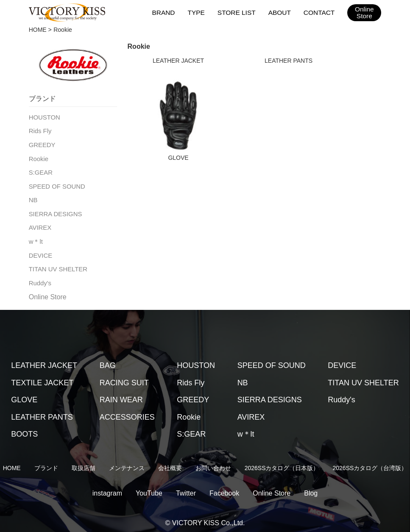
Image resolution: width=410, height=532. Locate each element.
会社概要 (170, 462)
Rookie (38, 157)
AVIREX (39, 224)
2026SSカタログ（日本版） (282, 462)
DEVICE (40, 251)
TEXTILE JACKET (42, 377)
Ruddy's (39, 277)
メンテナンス (127, 462)
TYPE (199, 12)
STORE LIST (238, 12)
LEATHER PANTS (289, 61)
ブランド (46, 462)
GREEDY (41, 144)
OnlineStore (364, 13)
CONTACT (319, 12)
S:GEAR (40, 170)
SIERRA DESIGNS (54, 210)
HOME (38, 30)
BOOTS (24, 428)
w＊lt (35, 237)
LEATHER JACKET (178, 61)
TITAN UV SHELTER (56, 264)
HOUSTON (44, 117)
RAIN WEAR (121, 394)
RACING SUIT (124, 377)
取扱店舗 (84, 462)
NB (33, 197)
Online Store (48, 291)
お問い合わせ (213, 462)
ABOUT (281, 12)
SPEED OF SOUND (55, 184)
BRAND (167, 12)
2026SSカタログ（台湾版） (370, 462)
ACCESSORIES (127, 411)
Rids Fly (40, 130)
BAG (108, 359)
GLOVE (178, 158)
